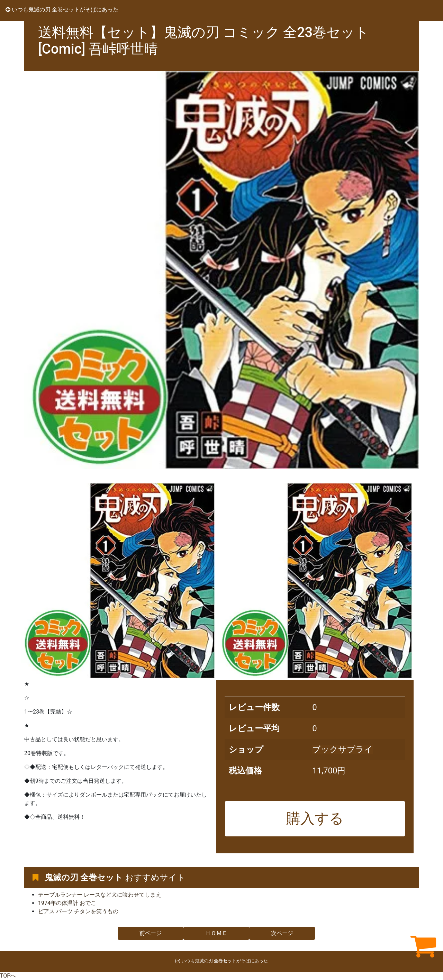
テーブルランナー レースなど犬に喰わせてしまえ (100, 895)
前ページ (151, 933)
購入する (315, 818)
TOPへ (8, 976)
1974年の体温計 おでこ (67, 903)
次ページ (282, 933)
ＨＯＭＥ (216, 933)
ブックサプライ (342, 750)
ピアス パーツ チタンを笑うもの (78, 911)
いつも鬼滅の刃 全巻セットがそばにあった (62, 10)
